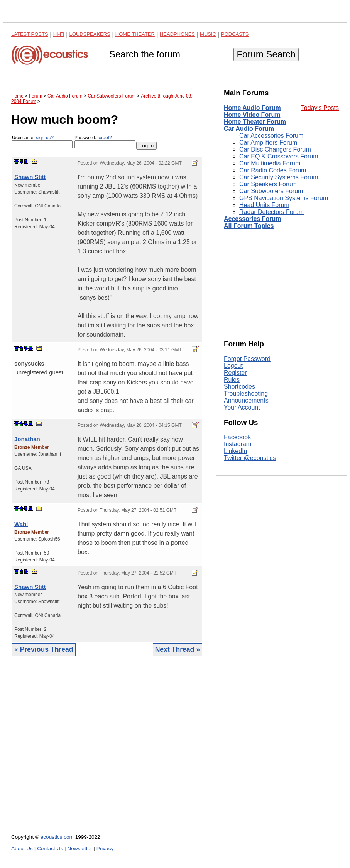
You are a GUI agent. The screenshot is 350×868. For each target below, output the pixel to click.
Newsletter (79, 849)
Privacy (105, 849)
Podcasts (235, 34)
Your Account (242, 407)
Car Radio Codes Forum (273, 170)
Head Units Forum (264, 205)
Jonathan (27, 439)
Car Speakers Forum (268, 184)
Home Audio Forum (252, 108)
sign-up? (45, 138)
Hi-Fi (59, 34)
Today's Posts (320, 108)
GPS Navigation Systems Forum (284, 198)
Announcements (246, 400)
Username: (42, 142)
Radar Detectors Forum (271, 212)
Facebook (237, 437)
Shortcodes (239, 387)
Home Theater (135, 34)
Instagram (238, 444)
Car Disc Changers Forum (275, 149)
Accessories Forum (253, 219)
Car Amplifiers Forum (268, 142)
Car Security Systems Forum (279, 177)
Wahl (21, 524)
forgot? (104, 138)
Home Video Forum (252, 115)
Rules (232, 380)
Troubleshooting (246, 394)
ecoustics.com (57, 837)
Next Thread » (178, 649)
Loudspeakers (90, 34)
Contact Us (50, 849)
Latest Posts (30, 34)
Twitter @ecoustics (250, 458)
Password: (105, 142)
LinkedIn (236, 451)
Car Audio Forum (249, 129)
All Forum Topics (249, 226)
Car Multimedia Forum (270, 163)
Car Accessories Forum (271, 136)
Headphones (177, 34)
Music (208, 34)
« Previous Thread (44, 649)
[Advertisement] (107, 742)
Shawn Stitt (30, 177)
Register (235, 373)
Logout (233, 366)
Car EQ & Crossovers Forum (279, 156)
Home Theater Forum (255, 122)
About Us (22, 849)
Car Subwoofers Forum (271, 191)
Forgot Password (247, 359)
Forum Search (266, 54)
